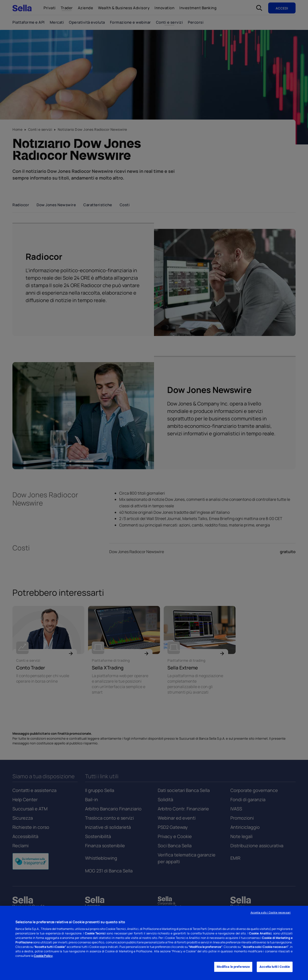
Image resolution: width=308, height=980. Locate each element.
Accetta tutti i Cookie (275, 967)
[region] (154, 943)
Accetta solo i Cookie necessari (271, 913)
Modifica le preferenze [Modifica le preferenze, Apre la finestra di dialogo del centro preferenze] (233, 967)
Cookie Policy (43, 956)
